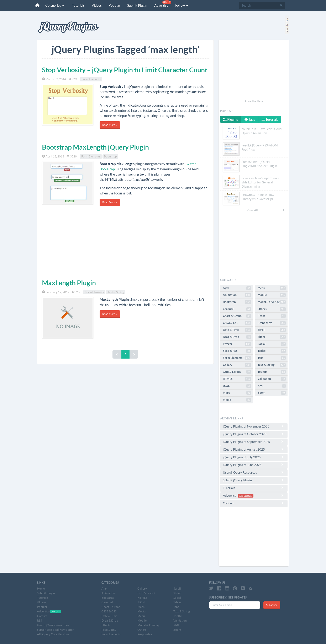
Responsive (272, 323)
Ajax (237, 288)
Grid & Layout (237, 372)
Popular (114, 5)
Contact (254, 503)
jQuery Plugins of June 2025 (254, 465)
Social (272, 344)
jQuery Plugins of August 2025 (254, 449)
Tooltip (272, 372)
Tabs (272, 358)
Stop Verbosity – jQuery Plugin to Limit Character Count (125, 70)
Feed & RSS (237, 351)
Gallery (237, 365)
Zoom (272, 393)
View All (266, 210)
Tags (250, 119)
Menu (272, 288)
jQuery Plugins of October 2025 (254, 434)
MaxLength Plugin (69, 283)
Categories (55, 5)
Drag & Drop (237, 337)
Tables (272, 351)
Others (272, 309)
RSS (39, 621)
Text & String (116, 292)
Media (237, 400)
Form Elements (91, 79)
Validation (272, 379)
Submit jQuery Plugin (254, 480)
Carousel (237, 309)
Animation (237, 295)
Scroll (272, 330)
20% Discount (246, 496)
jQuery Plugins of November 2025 (254, 426)
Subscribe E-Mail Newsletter (55, 630)
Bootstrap (110, 156)
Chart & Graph (237, 316)
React (272, 316)
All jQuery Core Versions (53, 634)
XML (272, 386)
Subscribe (272, 605)
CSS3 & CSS (237, 323)
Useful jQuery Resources (254, 472)
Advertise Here (254, 101)
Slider (272, 337)
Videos (97, 5)
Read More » (110, 125)
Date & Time (237, 330)
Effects (237, 344)
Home (41, 589)
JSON (237, 386)
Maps (237, 393)
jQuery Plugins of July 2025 (254, 457)
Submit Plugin (137, 5)
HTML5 (237, 379)
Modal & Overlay (272, 302)
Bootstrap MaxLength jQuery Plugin (95, 147)
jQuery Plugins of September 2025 (254, 442)
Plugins (231, 119)
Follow (182, 5)
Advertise (163, 4)
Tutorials (78, 5)
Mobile (272, 295)
